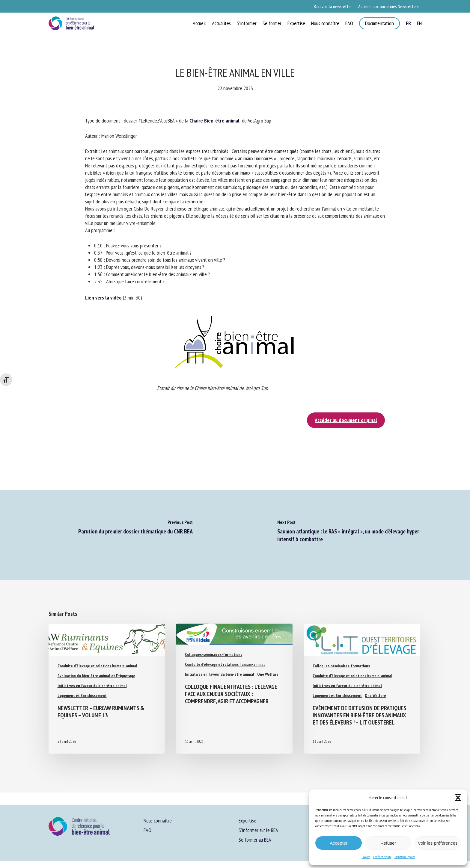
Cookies (366, 857)
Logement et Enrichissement (82, 695)
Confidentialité (382, 857)
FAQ (147, 830)
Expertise (247, 821)
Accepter (339, 843)
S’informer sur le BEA (258, 830)
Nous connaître (158, 821)
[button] (458, 798)
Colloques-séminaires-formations (214, 654)
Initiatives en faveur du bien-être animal (92, 686)
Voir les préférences (438, 843)
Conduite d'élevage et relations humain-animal (97, 666)
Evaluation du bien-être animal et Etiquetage (96, 676)
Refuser (388, 843)
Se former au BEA (255, 840)
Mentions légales (405, 857)
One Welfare (268, 674)
